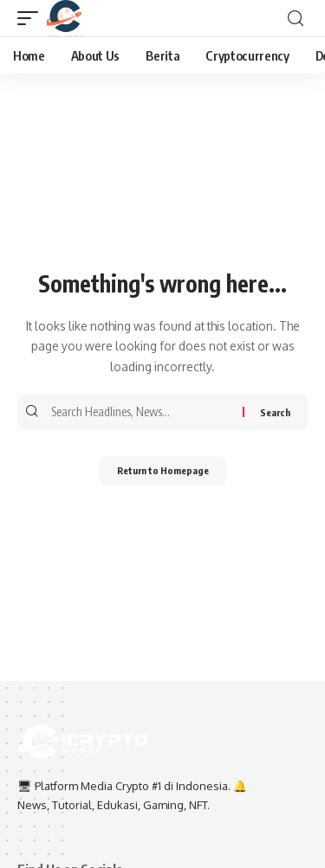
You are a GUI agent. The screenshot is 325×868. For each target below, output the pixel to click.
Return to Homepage (163, 470)
